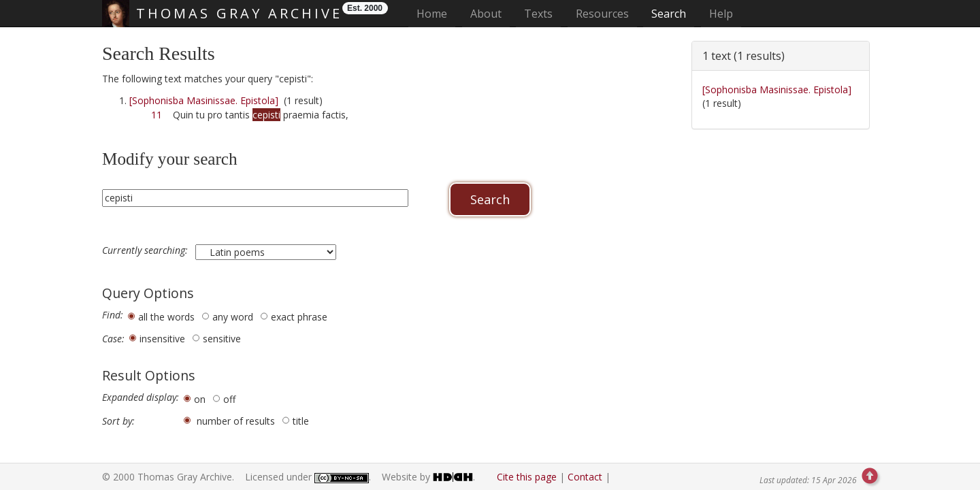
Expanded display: (141, 397)
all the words (166, 317)
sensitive (222, 339)
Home (436, 13)
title (301, 421)
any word (233, 317)
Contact (585, 477)
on (200, 399)
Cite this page (527, 477)
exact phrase (299, 317)
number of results (236, 421)
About (486, 14)
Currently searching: (146, 250)
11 (157, 115)
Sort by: (118, 421)
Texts (538, 14)
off (229, 399)
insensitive (162, 339)
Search (669, 14)
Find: (113, 315)
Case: (113, 339)
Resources (602, 14)
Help (721, 14)
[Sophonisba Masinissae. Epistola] (204, 100)
